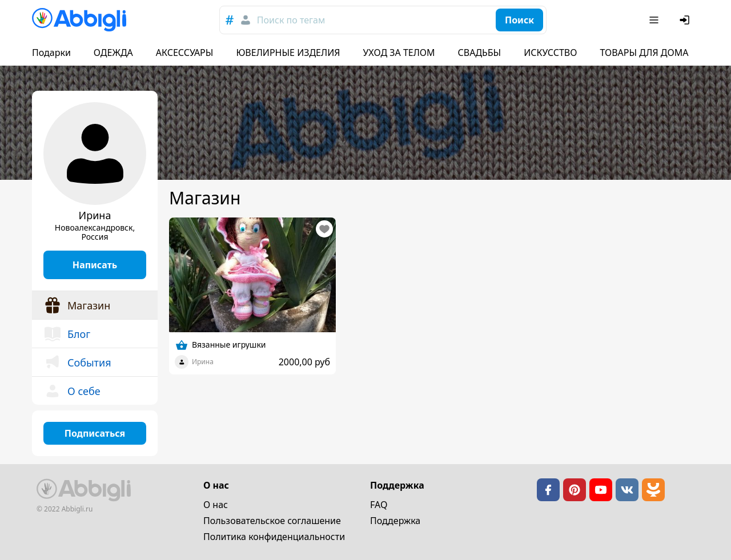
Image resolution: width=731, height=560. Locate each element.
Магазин (77, 305)
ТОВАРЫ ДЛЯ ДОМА (644, 53)
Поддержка (395, 521)
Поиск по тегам (291, 20)
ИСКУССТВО (550, 53)
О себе (72, 391)
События (77, 362)
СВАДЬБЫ (480, 53)
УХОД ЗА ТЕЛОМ (399, 53)
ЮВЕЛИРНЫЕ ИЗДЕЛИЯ (288, 53)
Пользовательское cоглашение (272, 521)
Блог (67, 334)
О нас (216, 505)
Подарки (51, 53)
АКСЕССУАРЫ (185, 53)
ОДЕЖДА (113, 53)
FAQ (379, 505)
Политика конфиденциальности (274, 537)
